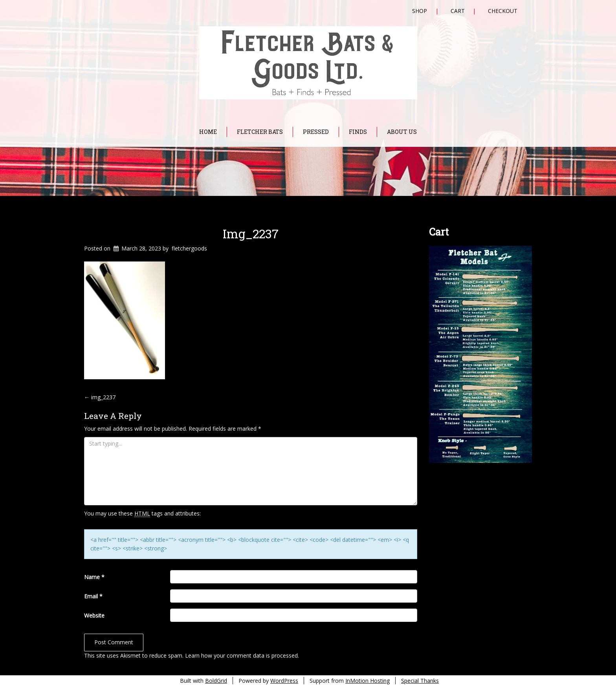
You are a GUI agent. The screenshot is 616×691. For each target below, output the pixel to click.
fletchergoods (189, 248)
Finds (358, 132)
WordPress (284, 681)
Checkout (503, 11)
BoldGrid (216, 681)
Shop (420, 11)
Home (208, 132)
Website (94, 615)
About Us (402, 132)
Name (94, 577)
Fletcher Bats (260, 132)
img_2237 (251, 234)
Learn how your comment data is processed (241, 655)
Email (93, 596)
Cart (458, 11)
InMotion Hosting (368, 681)
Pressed (316, 132)
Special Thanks (420, 681)
